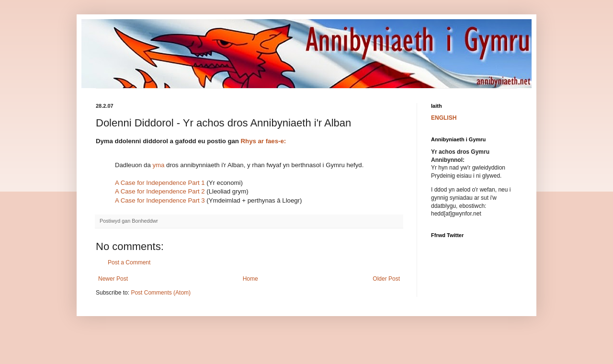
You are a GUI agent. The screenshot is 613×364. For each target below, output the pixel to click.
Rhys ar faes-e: (264, 141)
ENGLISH (444, 118)
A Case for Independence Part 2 (160, 191)
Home (250, 279)
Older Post (386, 279)
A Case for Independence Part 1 (160, 183)
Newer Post (113, 279)
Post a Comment (129, 262)
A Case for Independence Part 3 (160, 200)
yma (158, 165)
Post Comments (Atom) (161, 293)
